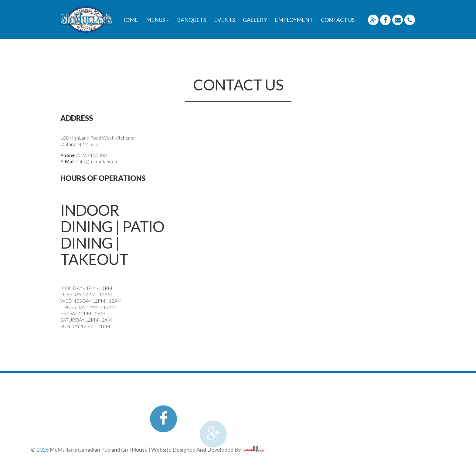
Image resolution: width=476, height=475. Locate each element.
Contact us (338, 20)
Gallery (255, 20)
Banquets (192, 20)
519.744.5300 (92, 155)
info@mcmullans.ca (97, 161)
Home (130, 20)
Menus (158, 20)
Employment (294, 20)
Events (224, 20)
